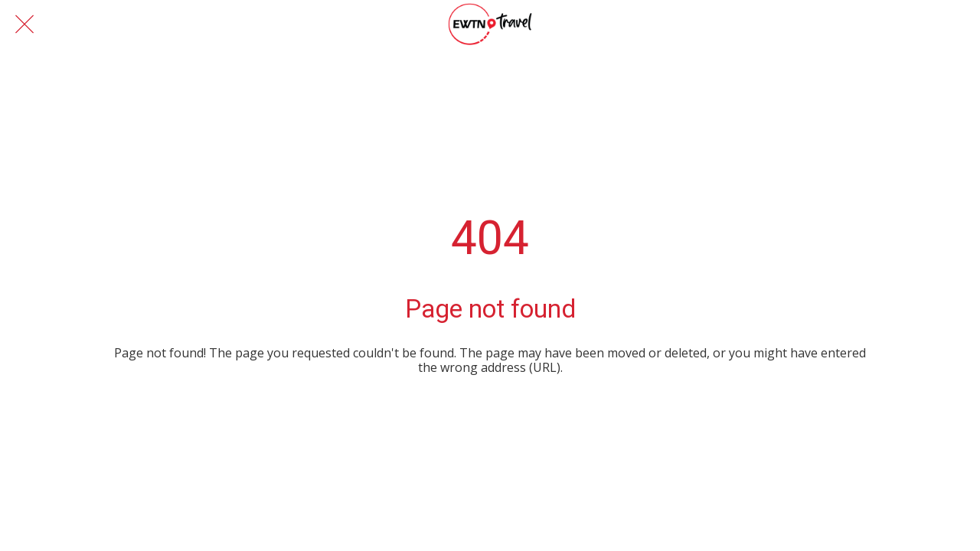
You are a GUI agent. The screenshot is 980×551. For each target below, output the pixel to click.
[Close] (24, 24)
